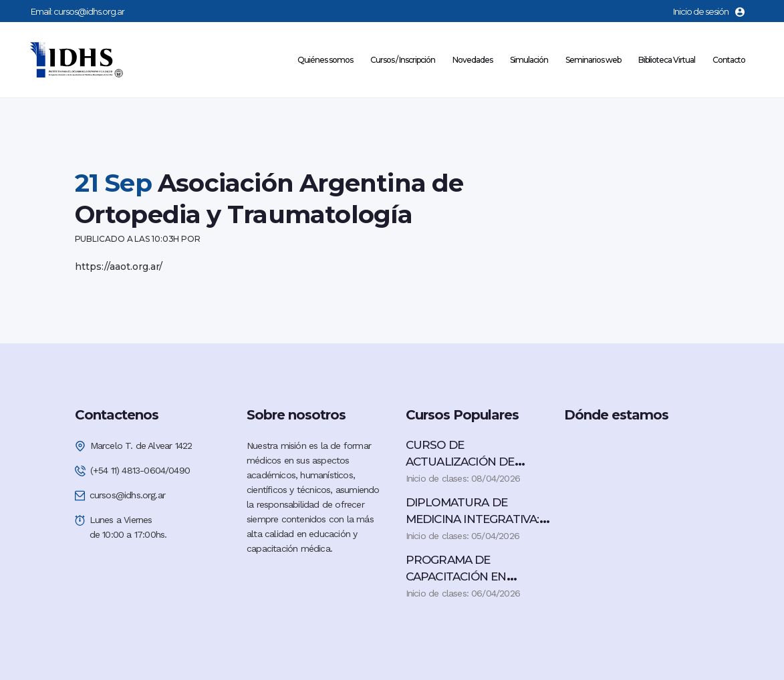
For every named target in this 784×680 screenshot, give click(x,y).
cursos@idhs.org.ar (89, 11)
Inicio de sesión (709, 11)
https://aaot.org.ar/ (119, 267)
